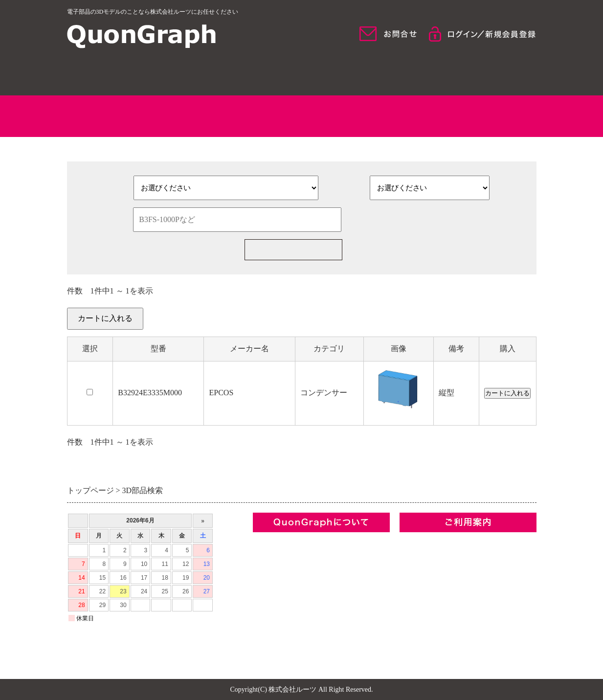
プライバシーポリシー (292, 591)
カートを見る (513, 324)
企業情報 (268, 541)
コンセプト (272, 558)
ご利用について (480, 73)
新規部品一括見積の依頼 (433, 249)
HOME (123, 73)
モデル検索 (361, 73)
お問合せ (268, 608)
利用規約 (268, 575)
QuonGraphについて (242, 73)
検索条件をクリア (419, 220)
